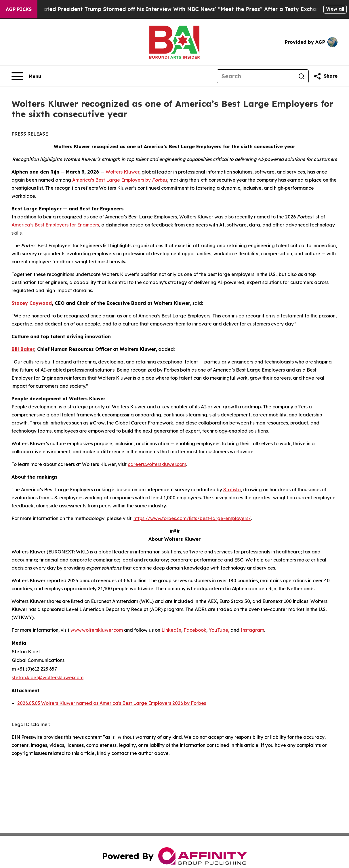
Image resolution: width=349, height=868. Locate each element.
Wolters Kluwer (122, 172)
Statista (232, 490)
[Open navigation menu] (26, 76)
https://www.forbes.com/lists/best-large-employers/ (192, 518)
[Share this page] (325, 76)
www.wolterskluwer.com (97, 630)
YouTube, (219, 630)
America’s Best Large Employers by (120, 180)
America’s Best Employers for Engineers (55, 225)
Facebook (195, 630)
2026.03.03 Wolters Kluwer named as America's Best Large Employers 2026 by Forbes (112, 703)
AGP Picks (19, 9)
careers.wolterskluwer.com (157, 464)
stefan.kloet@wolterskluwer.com (48, 677)
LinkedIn (171, 630)
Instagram (252, 630)
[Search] (256, 76)
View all (335, 9)
